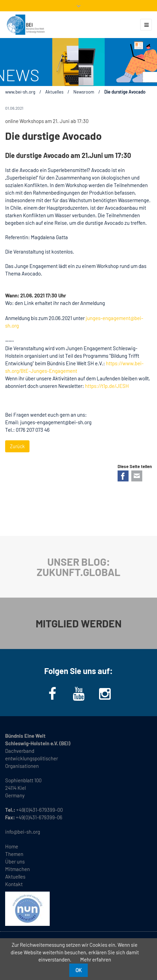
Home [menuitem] (12, 846)
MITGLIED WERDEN (79, 623)
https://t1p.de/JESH (107, 386)
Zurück (17, 446)
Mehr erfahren (96, 959)
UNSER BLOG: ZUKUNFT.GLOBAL (78, 567)
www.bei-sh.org (20, 92)
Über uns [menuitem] (15, 861)
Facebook (123, 476)
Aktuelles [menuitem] (15, 877)
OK (78, 970)
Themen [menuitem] (14, 854)
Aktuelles (54, 92)
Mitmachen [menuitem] (17, 869)
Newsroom (84, 92)
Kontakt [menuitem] (14, 884)
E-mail (137, 476)
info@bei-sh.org (23, 832)
